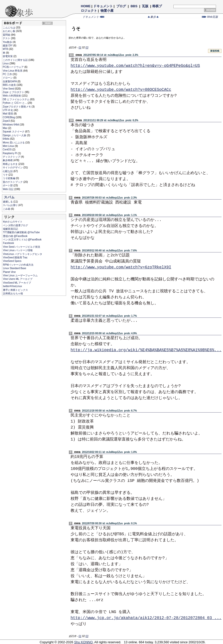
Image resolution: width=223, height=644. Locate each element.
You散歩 (8, 42)
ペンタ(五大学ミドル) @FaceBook (22, 240)
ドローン (8, 78)
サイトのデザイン (13, 167)
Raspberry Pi (10, 153)
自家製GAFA (10, 81)
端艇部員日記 (10, 229)
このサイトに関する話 (16, 60)
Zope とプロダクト (14, 92)
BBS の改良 (10, 85)
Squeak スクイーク (14, 132)
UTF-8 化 (8, 110)
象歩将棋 (8, 160)
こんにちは (9, 28)
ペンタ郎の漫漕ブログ (15, 225)
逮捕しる (8, 202)
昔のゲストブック (13, 182)
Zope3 (7, 121)
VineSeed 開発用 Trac (15, 258)
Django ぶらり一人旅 (15, 135)
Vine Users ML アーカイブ (18, 279)
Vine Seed (9, 89)
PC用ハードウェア (14, 67)
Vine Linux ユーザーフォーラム (20, 275)
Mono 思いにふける (14, 143)
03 (87, 48)
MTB (6, 49)
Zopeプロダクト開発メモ (17, 107)
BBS (134, 6)
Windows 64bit (11, 125)
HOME (86, 6)
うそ (6, 175)
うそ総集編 (9, 178)
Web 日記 (8, 189)
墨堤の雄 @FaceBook (15, 236)
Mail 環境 (8, 114)
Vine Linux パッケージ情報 (18, 250)
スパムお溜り (11, 205)
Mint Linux (9, 146)
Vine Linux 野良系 (13, 71)
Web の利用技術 (12, 96)
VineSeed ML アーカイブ (17, 283)
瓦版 (145, 6)
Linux (6, 63)
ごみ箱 (7, 209)
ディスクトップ (12, 157)
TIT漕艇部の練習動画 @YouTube (21, 232)
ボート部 (8, 185)
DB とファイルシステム (16, 99)
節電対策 (8, 56)
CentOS (7, 150)
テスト (7, 38)
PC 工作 (8, 74)
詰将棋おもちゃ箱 (13, 293)
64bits (6, 139)
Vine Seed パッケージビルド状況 (22, 247)
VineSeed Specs (12, 261)
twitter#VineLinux (12, 286)
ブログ (121, 6)
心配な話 (8, 171)
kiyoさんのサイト (13, 222)
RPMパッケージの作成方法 (18, 265)
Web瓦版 (210, 17)
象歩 (153, 17)
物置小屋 (107, 11)
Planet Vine (9, 272)
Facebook (8, 243)
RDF (48, 23)
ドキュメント (103, 6)
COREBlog (9, 117)
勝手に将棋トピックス (15, 290)
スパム (9, 197)
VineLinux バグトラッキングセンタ (23, 254)
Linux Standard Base (15, 268)
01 (80, 48)
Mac (5, 128)
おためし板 (9, 31)
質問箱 (7, 35)
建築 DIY (8, 46)
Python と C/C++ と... (15, 103)
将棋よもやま (11, 164)
